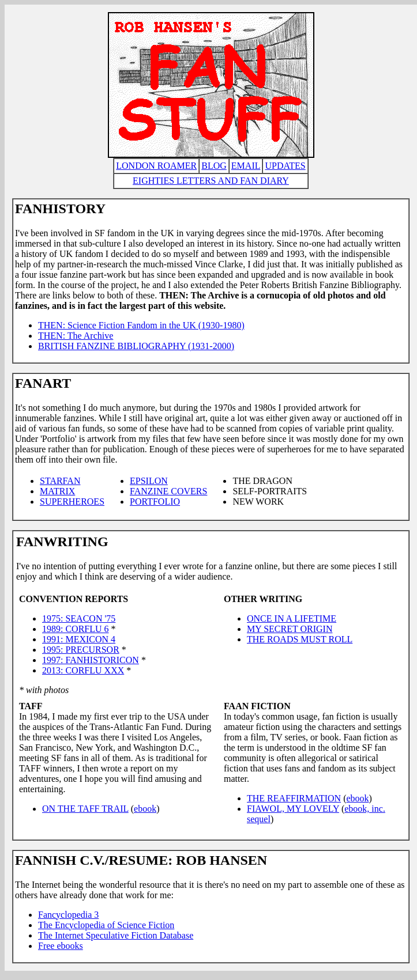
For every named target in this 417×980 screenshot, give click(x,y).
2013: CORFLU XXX (83, 670)
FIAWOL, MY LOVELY (293, 809)
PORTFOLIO (155, 502)
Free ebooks (61, 946)
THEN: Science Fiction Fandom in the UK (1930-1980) (141, 325)
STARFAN (60, 481)
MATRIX (57, 491)
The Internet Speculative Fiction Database (116, 935)
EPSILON (149, 481)
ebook (145, 809)
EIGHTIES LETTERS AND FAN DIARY (211, 181)
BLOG (214, 166)
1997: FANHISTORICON (91, 660)
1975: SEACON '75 (79, 618)
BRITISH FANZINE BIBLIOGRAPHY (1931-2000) (136, 346)
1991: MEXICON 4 (79, 639)
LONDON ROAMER (156, 166)
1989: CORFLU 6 (76, 629)
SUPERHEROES (72, 502)
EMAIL (246, 166)
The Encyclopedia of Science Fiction (106, 925)
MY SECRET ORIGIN (290, 629)
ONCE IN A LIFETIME (292, 618)
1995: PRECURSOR (81, 650)
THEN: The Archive (76, 336)
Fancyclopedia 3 (68, 915)
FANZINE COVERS (168, 491)
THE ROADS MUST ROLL (300, 639)
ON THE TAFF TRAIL (85, 809)
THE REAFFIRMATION (294, 798)
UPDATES (285, 166)
